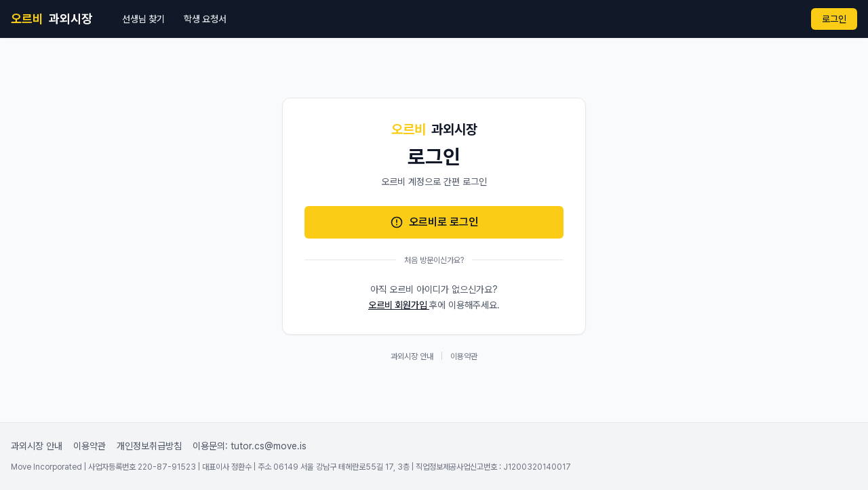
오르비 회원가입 (399, 305)
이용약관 (464, 356)
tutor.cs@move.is (269, 446)
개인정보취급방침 (149, 446)
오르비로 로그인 (434, 222)
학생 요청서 (205, 19)
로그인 (834, 19)
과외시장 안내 (412, 356)
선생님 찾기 (143, 19)
